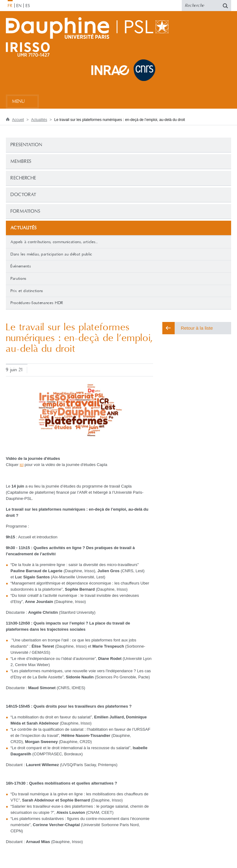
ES (28, 6)
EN (19, 6)
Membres (21, 161)
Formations (25, 211)
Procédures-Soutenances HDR (37, 303)
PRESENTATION (26, 145)
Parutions (19, 279)
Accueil (18, 120)
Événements (21, 266)
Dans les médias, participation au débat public (51, 254)
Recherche (23, 178)
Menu (18, 101)
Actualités (39, 120)
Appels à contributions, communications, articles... (54, 242)
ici (22, 465)
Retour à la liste (197, 328)
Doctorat (23, 195)
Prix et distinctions (27, 291)
